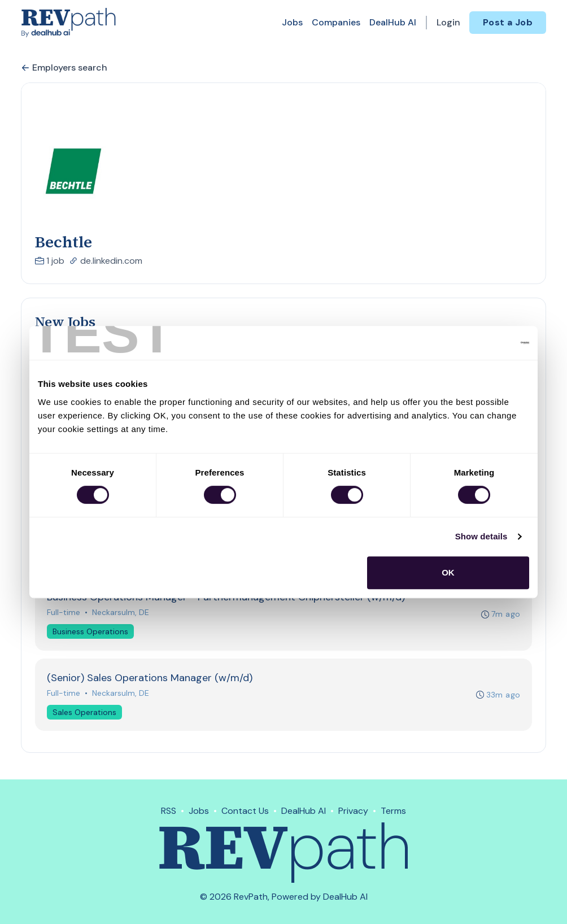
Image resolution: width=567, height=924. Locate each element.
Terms (393, 811)
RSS (169, 811)
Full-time (64, 613)
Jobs (292, 22)
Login (448, 22)
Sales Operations (84, 713)
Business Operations (90, 633)
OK (448, 572)
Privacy (353, 811)
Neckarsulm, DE (121, 613)
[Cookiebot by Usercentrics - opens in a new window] (480, 343)
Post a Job (508, 22)
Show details (481, 536)
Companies (336, 22)
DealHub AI (393, 22)
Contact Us (245, 811)
